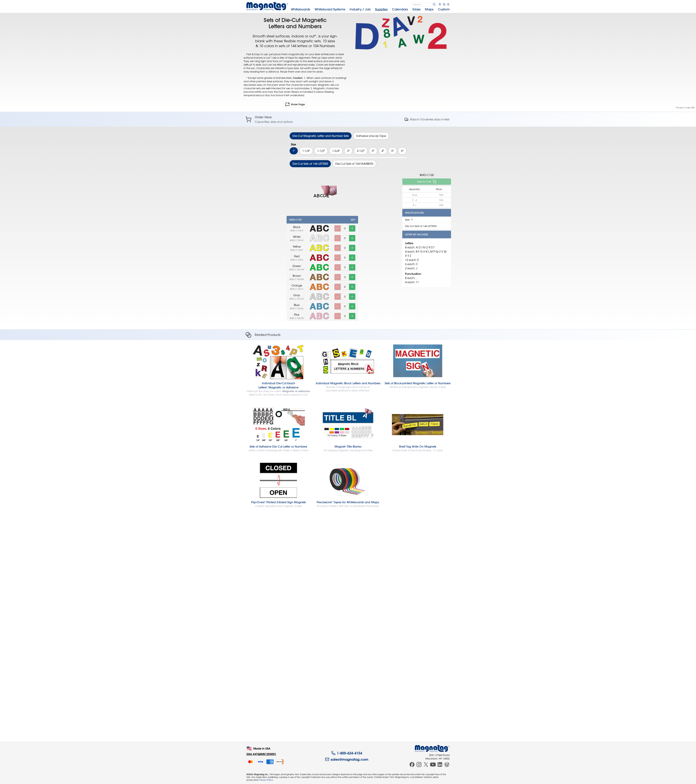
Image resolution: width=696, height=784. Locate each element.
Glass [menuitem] (416, 9)
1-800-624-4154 (347, 753)
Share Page (295, 104)
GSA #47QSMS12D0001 (261, 754)
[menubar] (370, 9)
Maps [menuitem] (429, 9)
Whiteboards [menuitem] (300, 9)
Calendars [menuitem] (400, 9)
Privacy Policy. (266, 780)
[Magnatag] (432, 749)
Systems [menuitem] (330, 9)
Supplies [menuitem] (381, 9)
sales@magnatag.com (347, 759)
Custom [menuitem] (444, 9)
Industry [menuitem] (360, 9)
